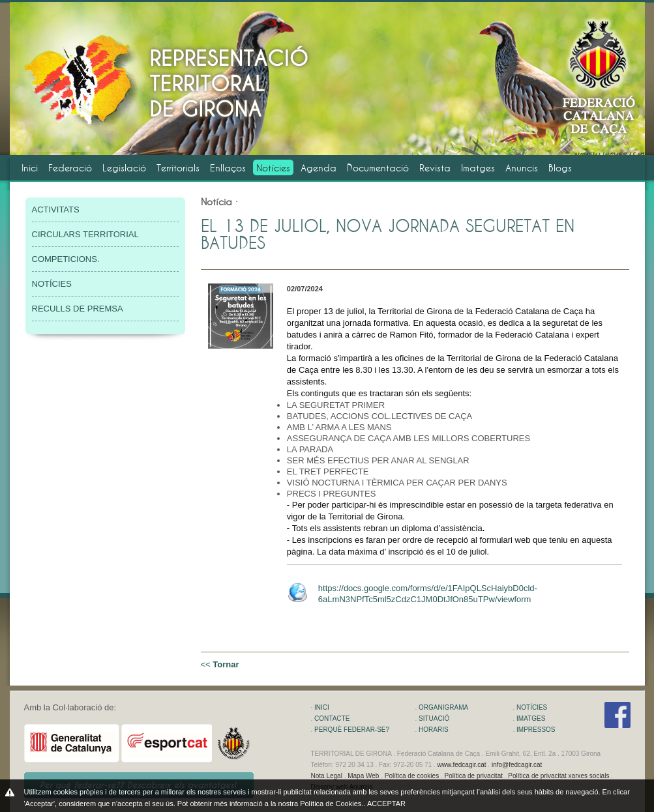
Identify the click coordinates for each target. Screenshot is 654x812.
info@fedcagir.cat (517, 765)
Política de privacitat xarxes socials (558, 776)
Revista (435, 168)
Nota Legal (327, 776)
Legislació (124, 168)
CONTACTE (332, 718)
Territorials (178, 168)
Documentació (378, 168)
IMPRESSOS (536, 730)
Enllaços (228, 168)
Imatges (478, 168)
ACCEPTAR (386, 804)
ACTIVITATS (56, 210)
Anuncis (522, 168)
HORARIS (434, 730)
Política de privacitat (473, 776)
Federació (70, 168)
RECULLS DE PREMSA (78, 309)
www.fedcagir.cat (462, 765)
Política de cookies (412, 776)
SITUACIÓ (434, 718)
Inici (30, 168)
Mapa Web (363, 776)
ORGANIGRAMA (443, 707)
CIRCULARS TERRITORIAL (85, 234)
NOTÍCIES (52, 284)
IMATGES (531, 718)
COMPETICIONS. (66, 259)
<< (220, 664)
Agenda (319, 168)
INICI (322, 707)
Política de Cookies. (332, 804)
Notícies (273, 168)
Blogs (560, 168)
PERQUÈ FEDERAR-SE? (352, 730)
